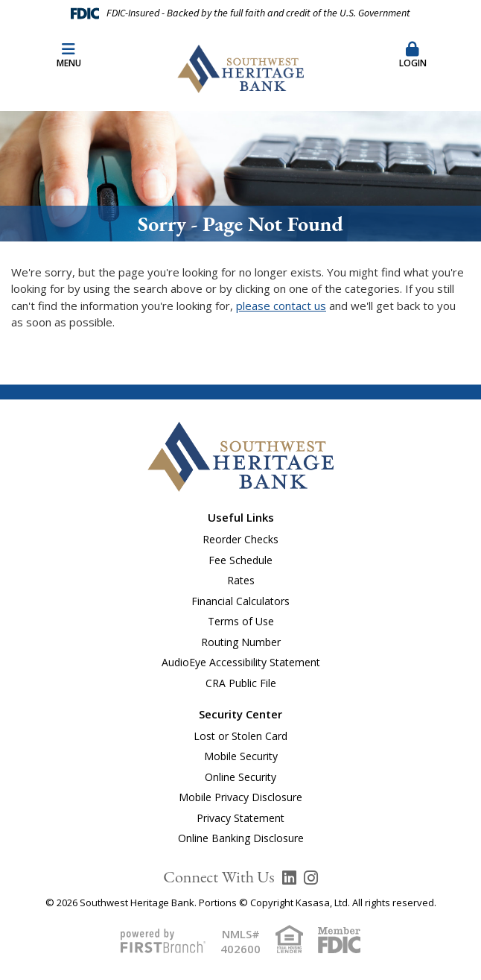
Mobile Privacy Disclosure (241, 797)
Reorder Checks (241, 539)
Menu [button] (69, 56)
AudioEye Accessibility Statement (241, 662)
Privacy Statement (241, 818)
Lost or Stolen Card (241, 736)
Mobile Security (241, 756)
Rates (241, 580)
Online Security (241, 777)
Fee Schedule (241, 560)
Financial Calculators (241, 601)
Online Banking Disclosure (241, 838)
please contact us (281, 306)
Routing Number (241, 642)
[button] (412, 56)
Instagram (311, 878)
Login (412, 56)
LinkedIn (289, 878)
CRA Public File (241, 683)
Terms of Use (241, 621)
